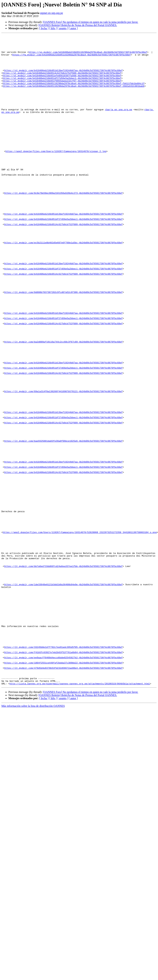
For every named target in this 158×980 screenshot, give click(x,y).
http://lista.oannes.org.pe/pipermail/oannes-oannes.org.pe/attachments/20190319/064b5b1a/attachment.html (80, 814)
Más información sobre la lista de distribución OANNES (33, 836)
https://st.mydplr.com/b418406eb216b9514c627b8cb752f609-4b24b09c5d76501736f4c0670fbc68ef (62, 81)
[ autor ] (73, 28)
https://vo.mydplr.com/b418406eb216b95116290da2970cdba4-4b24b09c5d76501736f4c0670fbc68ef (88, 56)
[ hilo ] (53, 28)
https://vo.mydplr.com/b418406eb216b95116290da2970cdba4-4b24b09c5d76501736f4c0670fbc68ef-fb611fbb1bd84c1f (74, 93)
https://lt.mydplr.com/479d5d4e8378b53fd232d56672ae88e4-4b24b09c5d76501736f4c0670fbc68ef (63, 795)
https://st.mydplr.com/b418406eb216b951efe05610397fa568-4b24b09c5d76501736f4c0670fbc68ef (62, 84)
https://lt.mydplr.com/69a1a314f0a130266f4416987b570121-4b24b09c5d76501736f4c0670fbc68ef (63, 463)
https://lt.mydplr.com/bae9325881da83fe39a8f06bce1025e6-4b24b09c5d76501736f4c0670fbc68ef (63, 522)
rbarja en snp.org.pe (119, 125)
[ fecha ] (44, 28)
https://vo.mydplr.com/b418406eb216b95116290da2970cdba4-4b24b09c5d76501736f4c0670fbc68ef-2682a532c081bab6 (74, 96)
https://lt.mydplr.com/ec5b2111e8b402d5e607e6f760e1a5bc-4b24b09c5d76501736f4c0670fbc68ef (63, 284)
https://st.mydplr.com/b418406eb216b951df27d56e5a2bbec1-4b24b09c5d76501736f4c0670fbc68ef (62, 87)
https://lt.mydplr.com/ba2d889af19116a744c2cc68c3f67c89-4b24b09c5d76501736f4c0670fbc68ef (63, 403)
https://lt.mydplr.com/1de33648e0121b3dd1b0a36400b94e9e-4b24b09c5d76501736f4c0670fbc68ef (63, 695)
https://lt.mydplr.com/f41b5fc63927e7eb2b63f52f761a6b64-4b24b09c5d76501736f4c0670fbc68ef (63, 776)
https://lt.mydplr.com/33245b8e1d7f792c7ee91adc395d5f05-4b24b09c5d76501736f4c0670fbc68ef (63, 770)
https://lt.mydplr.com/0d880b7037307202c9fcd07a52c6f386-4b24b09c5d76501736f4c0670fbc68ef (63, 344)
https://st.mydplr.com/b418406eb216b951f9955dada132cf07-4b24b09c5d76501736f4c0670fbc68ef (62, 90)
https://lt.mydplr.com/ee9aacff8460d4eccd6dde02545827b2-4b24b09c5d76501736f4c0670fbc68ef (63, 782)
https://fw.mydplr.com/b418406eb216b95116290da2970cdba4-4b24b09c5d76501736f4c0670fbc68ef (71, 59)
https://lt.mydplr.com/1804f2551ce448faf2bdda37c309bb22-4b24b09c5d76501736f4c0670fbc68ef (63, 788)
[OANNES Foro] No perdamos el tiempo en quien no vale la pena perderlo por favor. (90, 22)
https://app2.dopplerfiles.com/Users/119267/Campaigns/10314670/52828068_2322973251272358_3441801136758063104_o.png (80, 632)
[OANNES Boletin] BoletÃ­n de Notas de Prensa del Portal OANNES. (78, 25)
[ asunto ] (63, 28)
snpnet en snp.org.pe (51, 13)
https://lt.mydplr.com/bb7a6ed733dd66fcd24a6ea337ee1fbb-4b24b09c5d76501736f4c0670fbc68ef (63, 673)
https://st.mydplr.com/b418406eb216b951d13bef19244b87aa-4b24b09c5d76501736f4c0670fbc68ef (63, 78)
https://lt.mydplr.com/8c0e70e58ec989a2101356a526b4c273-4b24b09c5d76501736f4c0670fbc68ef (63, 225)
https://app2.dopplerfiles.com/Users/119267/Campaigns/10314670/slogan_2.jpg (56, 175)
